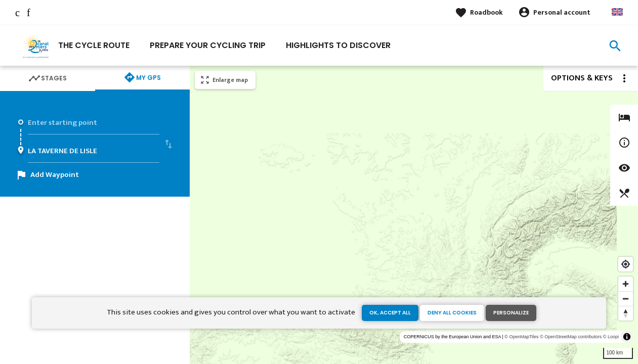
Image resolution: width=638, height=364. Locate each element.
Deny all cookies (452, 313)
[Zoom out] (626, 299)
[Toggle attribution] (627, 337)
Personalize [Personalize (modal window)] (511, 313)
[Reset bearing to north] (626, 313)
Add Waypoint (55, 175)
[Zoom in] (626, 284)
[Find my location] (626, 264)
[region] (414, 215)
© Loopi (611, 337)
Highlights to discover (338, 45)
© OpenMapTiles (521, 337)
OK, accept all (390, 313)
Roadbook (486, 12)
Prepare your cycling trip (208, 45)
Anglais (617, 12)
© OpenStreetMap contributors (571, 337)
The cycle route (94, 45)
